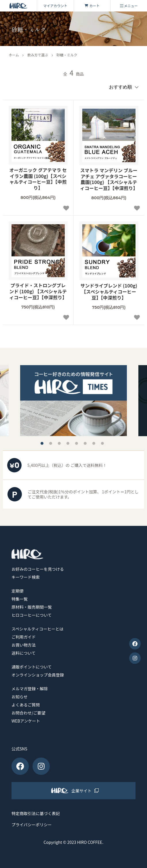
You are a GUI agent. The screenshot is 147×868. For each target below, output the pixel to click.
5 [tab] (77, 443)
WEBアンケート (26, 721)
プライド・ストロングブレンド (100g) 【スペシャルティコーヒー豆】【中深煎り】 (38, 291)
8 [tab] (102, 443)
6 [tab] (85, 443)
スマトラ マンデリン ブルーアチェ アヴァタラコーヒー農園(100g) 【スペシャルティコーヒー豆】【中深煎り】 (109, 179)
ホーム (14, 55)
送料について (24, 653)
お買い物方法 (24, 645)
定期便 (18, 591)
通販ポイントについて (32, 667)
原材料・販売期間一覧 (32, 607)
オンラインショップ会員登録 (38, 675)
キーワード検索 (26, 577)
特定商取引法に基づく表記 (36, 814)
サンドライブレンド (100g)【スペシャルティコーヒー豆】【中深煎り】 (109, 292)
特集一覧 (20, 599)
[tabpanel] (73, 401)
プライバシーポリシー (32, 825)
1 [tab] (42, 443)
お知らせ (20, 697)
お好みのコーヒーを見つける (38, 569)
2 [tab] (51, 443)
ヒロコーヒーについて (32, 615)
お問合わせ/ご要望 (28, 713)
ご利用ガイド (24, 637)
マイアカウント (55, 6)
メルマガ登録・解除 (30, 689)
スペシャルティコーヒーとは (37, 629)
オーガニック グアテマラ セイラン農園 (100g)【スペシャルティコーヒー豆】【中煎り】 (38, 179)
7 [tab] (94, 443)
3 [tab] (59, 443)
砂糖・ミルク (67, 55)
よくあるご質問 (26, 705)
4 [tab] (68, 443)
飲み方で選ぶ (38, 55)
